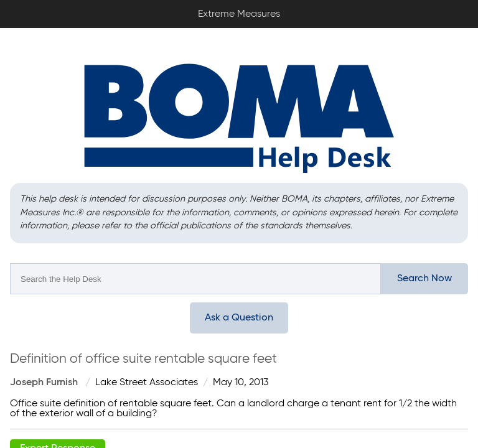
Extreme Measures (3, 0)
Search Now (424, 279)
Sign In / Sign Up (459, 10)
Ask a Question (239, 318)
